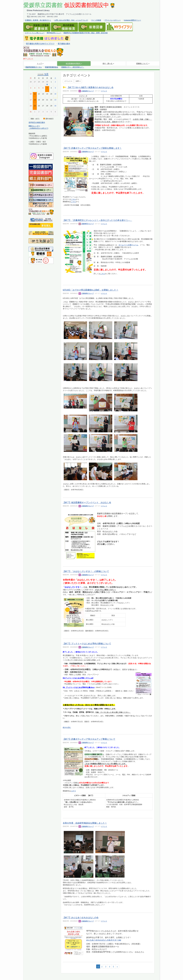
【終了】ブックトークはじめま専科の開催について (87, 644)
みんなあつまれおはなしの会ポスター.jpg (104, 940)
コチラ (73, 791)
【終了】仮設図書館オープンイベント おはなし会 (87, 502)
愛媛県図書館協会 (52, 67)
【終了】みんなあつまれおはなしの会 (81, 918)
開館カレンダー (34, 126)
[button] (74, 63)
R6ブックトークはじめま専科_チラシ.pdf (78, 678)
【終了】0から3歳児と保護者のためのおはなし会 (90, 87)
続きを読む (67, 727)
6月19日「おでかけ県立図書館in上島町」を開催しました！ (91, 290)
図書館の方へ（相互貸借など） (73, 67)
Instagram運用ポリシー (132, 20)
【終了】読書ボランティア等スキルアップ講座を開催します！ (92, 148)
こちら (73, 199)
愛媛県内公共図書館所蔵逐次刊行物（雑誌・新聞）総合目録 (86, 33)
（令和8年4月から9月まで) (38, 128)
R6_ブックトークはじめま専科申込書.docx (79, 687)
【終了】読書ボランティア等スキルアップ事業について (89, 739)
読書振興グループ (86, 91)
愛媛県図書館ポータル (34, 67)
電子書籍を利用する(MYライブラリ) (40, 44)
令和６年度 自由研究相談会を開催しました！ (85, 823)
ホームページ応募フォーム (128, 245)
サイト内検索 (96, 20)
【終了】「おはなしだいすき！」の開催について (86, 571)
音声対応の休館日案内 (37, 122)
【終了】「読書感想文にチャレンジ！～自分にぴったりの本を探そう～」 (97, 220)
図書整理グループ (86, 224)
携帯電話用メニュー (54, 33)
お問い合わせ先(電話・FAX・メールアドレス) (71, 20)
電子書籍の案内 (64, 44)
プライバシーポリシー (113, 20)
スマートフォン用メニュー (35, 33)
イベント (104, 91)
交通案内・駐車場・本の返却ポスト (38, 20)
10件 (78, 81)
